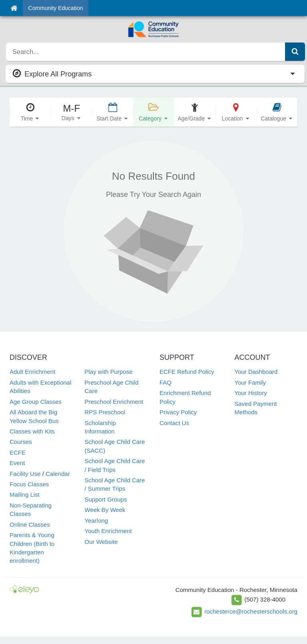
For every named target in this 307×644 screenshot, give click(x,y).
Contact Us (174, 423)
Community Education (56, 8)
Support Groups (106, 499)
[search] (146, 52)
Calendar (58, 474)
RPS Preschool (105, 412)
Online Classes (30, 525)
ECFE (18, 452)
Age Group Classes (36, 402)
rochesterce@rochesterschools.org (251, 611)
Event (17, 463)
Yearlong (97, 521)
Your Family (250, 382)
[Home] (14, 8)
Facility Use (25, 474)
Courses (21, 442)
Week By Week (105, 510)
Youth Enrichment (108, 531)
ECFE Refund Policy (187, 372)
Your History (251, 393)
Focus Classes (29, 484)
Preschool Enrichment (114, 402)
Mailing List (25, 495)
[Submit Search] (295, 52)
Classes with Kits (32, 431)
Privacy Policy (178, 412)
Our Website (101, 542)
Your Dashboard (256, 372)
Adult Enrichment (32, 372)
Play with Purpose (109, 372)
